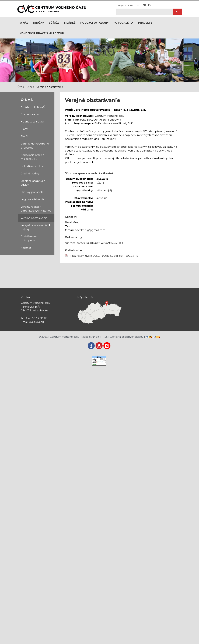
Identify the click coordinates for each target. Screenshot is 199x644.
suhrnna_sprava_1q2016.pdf (82, 243)
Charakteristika (30, 114)
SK (144, 5)
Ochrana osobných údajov (33, 183)
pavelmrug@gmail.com (90, 230)
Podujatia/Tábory (95, 23)
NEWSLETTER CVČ (33, 107)
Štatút (25, 136)
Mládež (70, 23)
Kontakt (26, 248)
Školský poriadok (32, 192)
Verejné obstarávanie (50, 87)
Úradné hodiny (30, 174)
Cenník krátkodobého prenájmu (35, 146)
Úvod (21, 87)
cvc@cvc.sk (36, 322)
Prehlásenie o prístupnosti (29, 238)
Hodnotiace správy (33, 122)
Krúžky (39, 23)
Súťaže (54, 23)
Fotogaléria (123, 23)
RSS (138, 5)
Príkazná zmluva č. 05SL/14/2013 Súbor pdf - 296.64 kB (103, 256)
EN (150, 5)
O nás (24, 23)
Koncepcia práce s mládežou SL (32, 157)
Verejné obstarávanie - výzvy (36, 227)
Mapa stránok (125, 5)
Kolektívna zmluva (32, 166)
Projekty (145, 23)
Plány (24, 129)
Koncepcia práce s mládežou (42, 33)
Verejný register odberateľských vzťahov (36, 209)
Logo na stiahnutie (33, 199)
